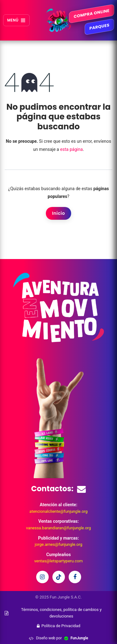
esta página (72, 149)
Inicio (58, 213)
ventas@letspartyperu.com (58, 561)
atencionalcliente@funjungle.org (58, 511)
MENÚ (16, 20)
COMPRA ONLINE (92, 14)
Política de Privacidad (59, 626)
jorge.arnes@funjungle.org (58, 544)
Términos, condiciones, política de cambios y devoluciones (53, 613)
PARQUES (99, 27)
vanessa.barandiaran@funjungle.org (59, 528)
